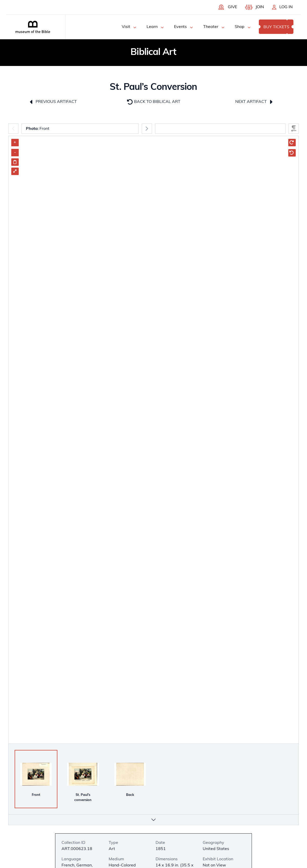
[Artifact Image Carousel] (153, 473)
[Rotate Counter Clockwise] (292, 153)
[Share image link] (15, 162)
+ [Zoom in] (15, 142)
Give (232, 7)
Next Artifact (255, 102)
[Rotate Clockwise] (292, 143)
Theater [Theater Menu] (214, 27)
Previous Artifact (53, 102)
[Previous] (13, 129)
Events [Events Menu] (184, 27)
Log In (286, 7)
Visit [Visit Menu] (130, 27)
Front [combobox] (38, 129)
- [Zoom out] (15, 152)
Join (260, 7)
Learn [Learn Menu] (156, 27)
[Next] (147, 129)
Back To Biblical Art (154, 102)
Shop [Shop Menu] (243, 27)
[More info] (153, 820)
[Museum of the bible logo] (33, 27)
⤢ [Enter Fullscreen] (15, 171)
